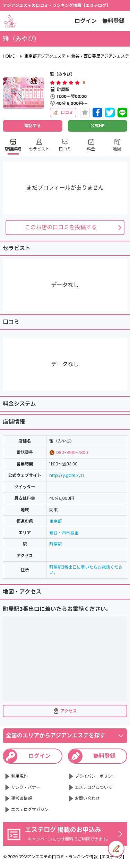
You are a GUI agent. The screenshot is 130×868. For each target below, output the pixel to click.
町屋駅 (55, 544)
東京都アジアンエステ (45, 56)
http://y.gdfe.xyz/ (67, 475)
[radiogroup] (65, 83)
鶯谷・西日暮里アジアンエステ (100, 56)
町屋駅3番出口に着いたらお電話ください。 (86, 570)
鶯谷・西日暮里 (64, 533)
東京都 (55, 521)
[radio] (53, 83)
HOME (9, 56)
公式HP (97, 126)
